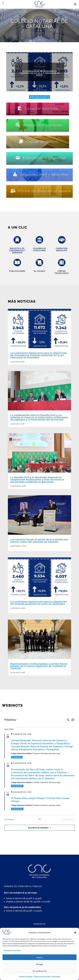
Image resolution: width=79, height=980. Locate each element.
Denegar (40, 971)
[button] (75, 939)
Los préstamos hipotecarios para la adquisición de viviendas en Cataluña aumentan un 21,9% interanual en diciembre (39, 355)
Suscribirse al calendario (38, 828)
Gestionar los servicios (12, 957)
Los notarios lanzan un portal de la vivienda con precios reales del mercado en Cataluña (39, 541)
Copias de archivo (43, 141)
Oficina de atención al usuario (44, 191)
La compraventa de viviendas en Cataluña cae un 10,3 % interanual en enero (40, 76)
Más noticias (38, 97)
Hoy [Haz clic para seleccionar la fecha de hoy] (39, 819)
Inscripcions (17, 757)
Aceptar (40, 964)
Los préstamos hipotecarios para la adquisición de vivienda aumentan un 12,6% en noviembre (39, 603)
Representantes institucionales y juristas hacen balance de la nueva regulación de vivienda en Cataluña (39, 666)
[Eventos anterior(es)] (9, 819)
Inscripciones (17, 786)
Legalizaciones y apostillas (44, 174)
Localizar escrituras (43, 108)
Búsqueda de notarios (43, 125)
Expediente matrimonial (44, 158)
